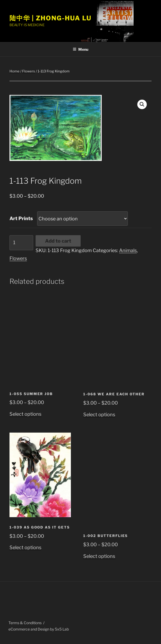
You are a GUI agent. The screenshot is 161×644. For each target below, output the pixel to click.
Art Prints (21, 218)
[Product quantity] (21, 243)
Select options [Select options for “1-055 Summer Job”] (25, 414)
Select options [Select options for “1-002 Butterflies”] (99, 556)
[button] (142, 104)
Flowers (29, 71)
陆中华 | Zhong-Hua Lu (50, 18)
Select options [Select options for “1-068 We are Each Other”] (99, 414)
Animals (128, 250)
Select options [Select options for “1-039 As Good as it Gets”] (25, 547)
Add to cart (58, 241)
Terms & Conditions (25, 623)
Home (14, 71)
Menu (80, 49)
